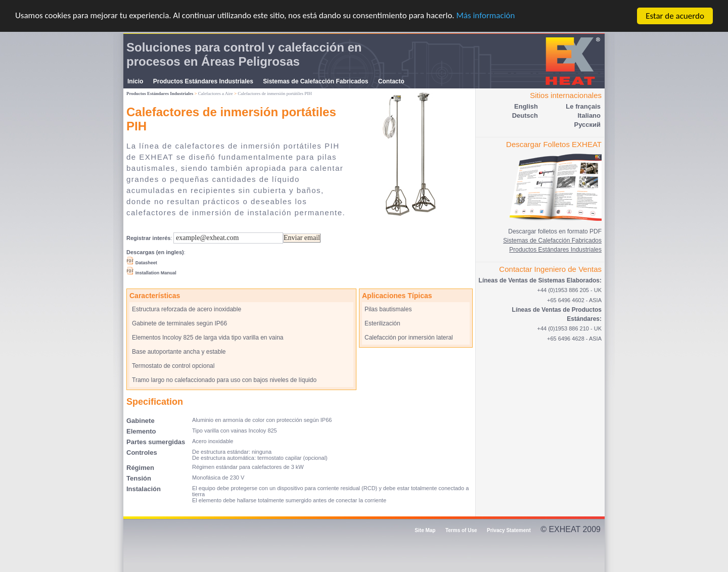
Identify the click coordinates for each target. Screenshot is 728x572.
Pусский (587, 125)
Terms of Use (461, 530)
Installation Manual (156, 273)
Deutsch (525, 115)
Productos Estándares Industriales (203, 81)
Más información (487, 16)
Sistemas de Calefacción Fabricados (315, 81)
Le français (583, 106)
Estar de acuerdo (675, 16)
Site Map (425, 530)
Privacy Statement (509, 530)
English (526, 106)
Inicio (135, 81)
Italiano (589, 115)
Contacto (391, 81)
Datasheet (146, 263)
